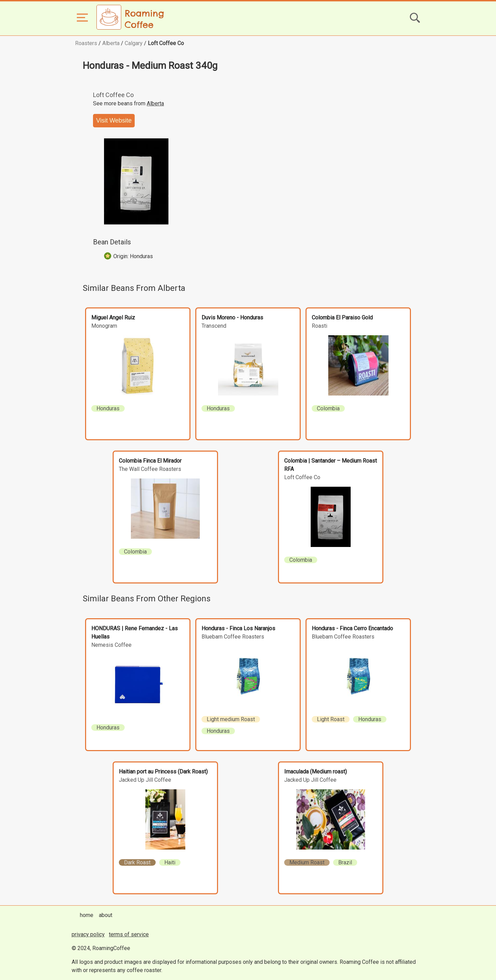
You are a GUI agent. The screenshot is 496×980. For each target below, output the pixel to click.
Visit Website (114, 120)
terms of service (129, 934)
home (87, 915)
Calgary (134, 43)
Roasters (86, 43)
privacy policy (88, 934)
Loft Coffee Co (166, 43)
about (106, 915)
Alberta (111, 43)
